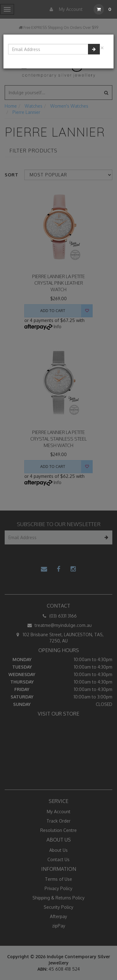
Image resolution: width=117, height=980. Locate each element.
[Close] (102, 47)
